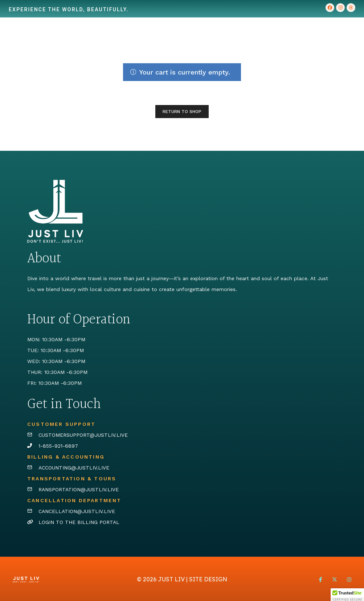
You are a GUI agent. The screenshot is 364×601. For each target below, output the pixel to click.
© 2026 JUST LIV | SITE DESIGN (182, 579)
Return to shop (182, 112)
